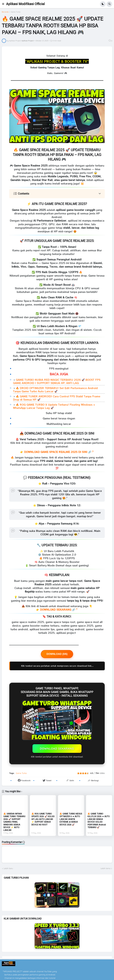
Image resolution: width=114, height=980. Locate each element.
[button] (4, 4)
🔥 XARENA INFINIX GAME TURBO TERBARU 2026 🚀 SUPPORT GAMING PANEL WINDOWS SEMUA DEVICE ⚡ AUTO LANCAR (14, 822)
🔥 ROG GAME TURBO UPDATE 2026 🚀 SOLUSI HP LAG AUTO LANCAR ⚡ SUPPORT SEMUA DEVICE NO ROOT (43, 819)
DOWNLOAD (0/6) (57, 654)
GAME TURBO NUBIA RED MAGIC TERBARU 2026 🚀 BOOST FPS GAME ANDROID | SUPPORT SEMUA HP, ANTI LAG (57, 381)
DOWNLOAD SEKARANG (57, 749)
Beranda (5, 12)
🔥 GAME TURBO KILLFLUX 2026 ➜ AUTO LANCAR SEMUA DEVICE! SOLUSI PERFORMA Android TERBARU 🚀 (99, 821)
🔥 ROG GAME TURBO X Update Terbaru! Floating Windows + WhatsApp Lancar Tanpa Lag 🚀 (54, 406)
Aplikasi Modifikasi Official (25, 4)
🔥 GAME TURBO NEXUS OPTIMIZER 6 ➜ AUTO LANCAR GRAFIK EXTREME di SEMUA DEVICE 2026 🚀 (71, 819)
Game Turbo (16, 12)
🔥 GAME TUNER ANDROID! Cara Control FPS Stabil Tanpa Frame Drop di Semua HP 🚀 (57, 398)
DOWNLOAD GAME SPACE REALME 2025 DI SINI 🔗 (59, 452)
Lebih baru (8, 868)
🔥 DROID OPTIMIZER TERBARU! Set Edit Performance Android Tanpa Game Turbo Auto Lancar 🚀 (55, 390)
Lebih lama (105, 868)
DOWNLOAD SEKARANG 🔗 (59, 609)
